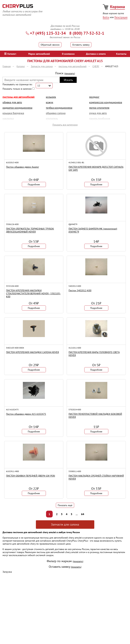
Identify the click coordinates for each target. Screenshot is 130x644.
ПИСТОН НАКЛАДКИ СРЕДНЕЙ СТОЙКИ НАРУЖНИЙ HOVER (96, 477)
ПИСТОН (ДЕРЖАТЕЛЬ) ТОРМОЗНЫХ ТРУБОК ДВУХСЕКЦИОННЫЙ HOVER (30, 230)
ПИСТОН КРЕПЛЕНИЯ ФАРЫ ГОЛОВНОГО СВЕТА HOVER (94, 354)
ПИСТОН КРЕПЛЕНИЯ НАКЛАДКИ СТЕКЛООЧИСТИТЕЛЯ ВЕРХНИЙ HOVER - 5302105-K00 (33, 293)
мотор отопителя (99, 108)
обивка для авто (12, 102)
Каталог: (10, 54)
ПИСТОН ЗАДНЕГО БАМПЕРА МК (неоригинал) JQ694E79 (93, 230)
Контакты (121, 54)
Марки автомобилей (39, 54)
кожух (50, 102)
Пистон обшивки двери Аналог (23, 167)
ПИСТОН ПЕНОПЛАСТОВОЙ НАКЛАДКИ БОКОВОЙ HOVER (95, 415)
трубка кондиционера (59, 108)
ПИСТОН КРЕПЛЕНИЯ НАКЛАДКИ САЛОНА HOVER (32, 352)
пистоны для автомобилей (19, 97)
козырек (51, 97)
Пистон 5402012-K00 (80, 290)
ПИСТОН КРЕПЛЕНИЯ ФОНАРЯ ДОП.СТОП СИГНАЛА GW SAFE (96, 168)
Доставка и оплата (96, 54)
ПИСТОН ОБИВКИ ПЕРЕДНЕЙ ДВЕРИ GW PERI (31, 476)
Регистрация (121, 17)
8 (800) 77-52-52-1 (87, 33)
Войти (106, 17)
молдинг (94, 97)
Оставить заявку (81, 45)
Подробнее (34, 184)
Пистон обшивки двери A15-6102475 (26, 414)
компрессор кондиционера (106, 102)
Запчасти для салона (65, 524)
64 (83, 514)
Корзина (117, 7)
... (77, 514)
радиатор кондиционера (17, 108)
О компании (68, 54)
